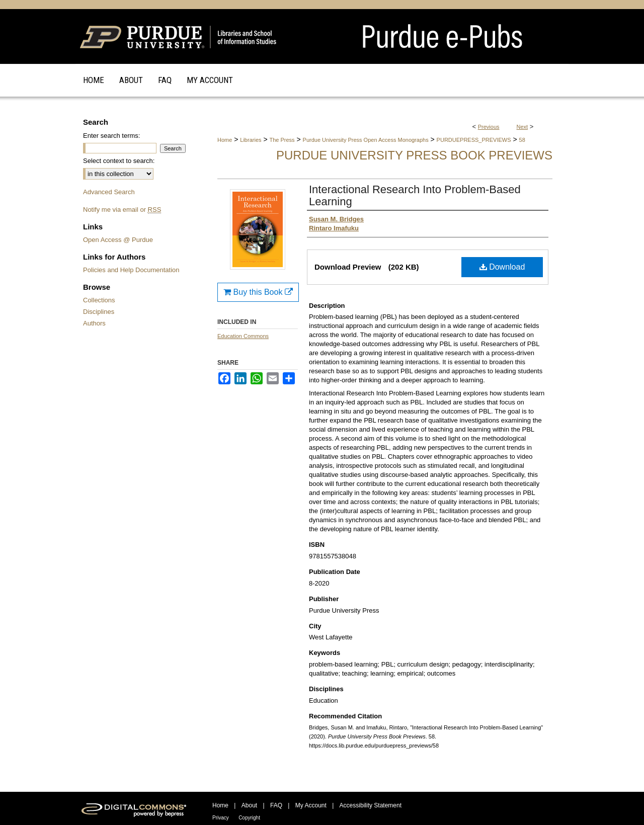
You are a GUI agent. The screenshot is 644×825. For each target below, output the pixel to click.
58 (522, 140)
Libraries (251, 140)
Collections (99, 300)
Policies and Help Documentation (131, 270)
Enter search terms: (111, 136)
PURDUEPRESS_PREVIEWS (474, 140)
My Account (311, 805)
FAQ (276, 805)
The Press (282, 140)
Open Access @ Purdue (118, 240)
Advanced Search (109, 192)
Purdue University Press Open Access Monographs (366, 140)
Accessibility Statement (371, 805)
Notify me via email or (122, 210)
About (249, 805)
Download (502, 267)
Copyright (249, 818)
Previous (489, 127)
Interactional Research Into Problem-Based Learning (415, 195)
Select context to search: (119, 161)
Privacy (221, 818)
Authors (94, 323)
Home (225, 140)
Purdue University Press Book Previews (414, 155)
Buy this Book (258, 292)
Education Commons (243, 336)
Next (522, 127)
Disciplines (99, 312)
